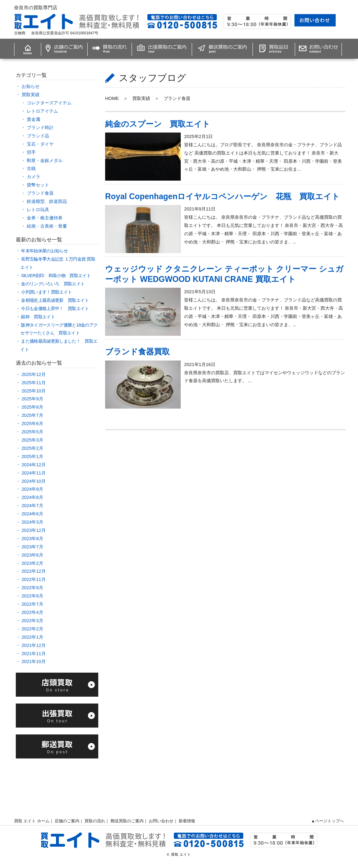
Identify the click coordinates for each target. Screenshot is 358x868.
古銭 (31, 168)
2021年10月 (34, 661)
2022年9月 (32, 588)
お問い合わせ (161, 821)
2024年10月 (34, 481)
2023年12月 (34, 530)
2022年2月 (32, 629)
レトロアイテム (42, 111)
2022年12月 (34, 571)
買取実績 (31, 95)
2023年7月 (32, 547)
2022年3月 (32, 621)
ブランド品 (38, 136)
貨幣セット (38, 185)
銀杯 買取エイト (38, 317)
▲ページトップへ (327, 821)
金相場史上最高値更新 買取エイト (55, 300)
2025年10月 (34, 391)
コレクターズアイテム (49, 103)
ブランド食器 (40, 193)
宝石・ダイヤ (40, 144)
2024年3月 (32, 522)
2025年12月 (34, 374)
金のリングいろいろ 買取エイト (53, 284)
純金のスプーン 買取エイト (158, 124)
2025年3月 (32, 440)
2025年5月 (32, 432)
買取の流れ (95, 821)
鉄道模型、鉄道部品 (47, 201)
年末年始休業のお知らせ (44, 251)
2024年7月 (32, 506)
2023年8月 (32, 539)
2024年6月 (32, 514)
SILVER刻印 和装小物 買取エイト (56, 276)
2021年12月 (34, 645)
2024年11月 (34, 473)
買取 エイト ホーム (32, 821)
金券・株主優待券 (45, 218)
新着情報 (187, 821)
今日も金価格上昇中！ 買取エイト (57, 309)
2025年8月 (32, 407)
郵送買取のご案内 (127, 821)
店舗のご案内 (67, 821)
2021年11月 (34, 654)
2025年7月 (32, 415)
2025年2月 (32, 448)
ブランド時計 (40, 128)
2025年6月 (32, 424)
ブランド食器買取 (137, 352)
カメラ (33, 177)
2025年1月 (32, 456)
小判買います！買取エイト (46, 292)
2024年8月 (32, 497)
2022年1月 (32, 637)
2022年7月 (32, 604)
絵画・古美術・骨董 (47, 226)
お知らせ (31, 86)
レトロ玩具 (38, 210)
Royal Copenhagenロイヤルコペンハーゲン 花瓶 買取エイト (222, 196)
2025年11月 (34, 383)
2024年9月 (32, 489)
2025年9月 (32, 399)
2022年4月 (32, 612)
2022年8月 (32, 596)
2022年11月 (34, 579)
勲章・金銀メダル (45, 161)
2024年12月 (34, 465)
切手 (31, 152)
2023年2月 (32, 563)
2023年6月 (32, 555)
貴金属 (33, 119)
